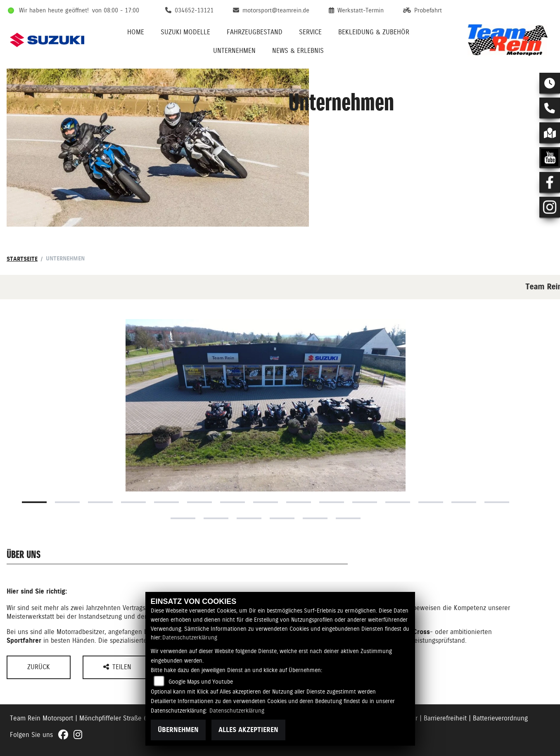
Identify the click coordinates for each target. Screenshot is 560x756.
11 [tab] (365, 502)
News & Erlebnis (298, 51)
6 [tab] (199, 502)
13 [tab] (431, 502)
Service (310, 32)
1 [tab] (34, 502)
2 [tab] (67, 502)
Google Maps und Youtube (201, 682)
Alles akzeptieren (248, 730)
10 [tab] (332, 502)
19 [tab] (282, 518)
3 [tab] (100, 502)
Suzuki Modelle (185, 32)
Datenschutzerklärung (190, 637)
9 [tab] (299, 502)
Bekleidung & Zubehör (374, 32)
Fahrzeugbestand (255, 32)
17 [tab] (216, 518)
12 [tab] (398, 502)
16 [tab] (183, 518)
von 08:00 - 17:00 (116, 10)
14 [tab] (464, 502)
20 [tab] (315, 518)
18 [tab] (249, 518)
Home (136, 32)
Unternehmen (234, 51)
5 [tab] (166, 502)
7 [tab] (233, 502)
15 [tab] (497, 502)
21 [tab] (348, 518)
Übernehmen (178, 730)
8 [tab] (266, 502)
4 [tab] (133, 502)
